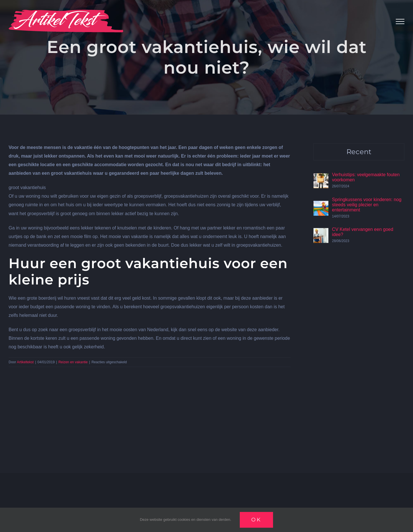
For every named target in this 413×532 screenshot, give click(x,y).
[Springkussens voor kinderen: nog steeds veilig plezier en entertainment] (321, 205)
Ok (256, 520)
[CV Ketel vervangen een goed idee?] (321, 232)
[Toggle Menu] (400, 21)
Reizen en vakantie (73, 362)
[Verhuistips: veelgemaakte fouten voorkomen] (321, 177)
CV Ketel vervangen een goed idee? (363, 232)
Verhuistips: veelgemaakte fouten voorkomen (366, 177)
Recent (359, 152)
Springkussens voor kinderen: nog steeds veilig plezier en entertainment (367, 205)
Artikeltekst (25, 362)
